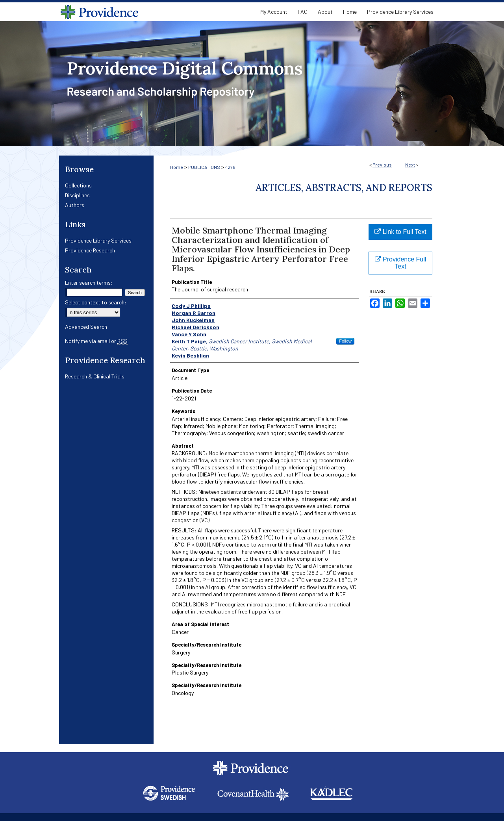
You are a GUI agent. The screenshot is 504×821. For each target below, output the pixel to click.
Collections (78, 185)
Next (410, 165)
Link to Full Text (400, 232)
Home (177, 167)
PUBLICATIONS (204, 167)
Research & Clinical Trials (95, 376)
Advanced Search (86, 327)
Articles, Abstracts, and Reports (344, 188)
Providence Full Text (401, 263)
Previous (382, 165)
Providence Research (90, 250)
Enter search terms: (89, 283)
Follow (345, 341)
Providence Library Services (98, 240)
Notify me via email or (96, 341)
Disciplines (77, 195)
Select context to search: (96, 302)
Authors (75, 205)
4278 (230, 167)
